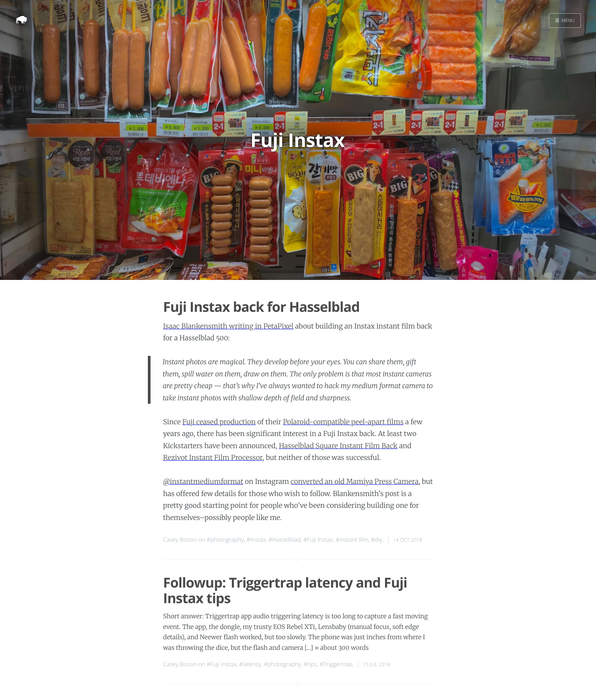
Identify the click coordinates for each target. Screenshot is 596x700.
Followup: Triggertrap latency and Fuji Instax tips (285, 590)
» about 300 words (342, 648)
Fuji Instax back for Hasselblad (261, 307)
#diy (376, 540)
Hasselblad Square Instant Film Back (338, 446)
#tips (310, 664)
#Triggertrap (336, 664)
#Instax (256, 540)
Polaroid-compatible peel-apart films (343, 422)
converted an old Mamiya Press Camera (355, 481)
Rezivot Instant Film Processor (213, 457)
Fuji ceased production (219, 422)
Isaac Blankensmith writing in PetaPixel (228, 326)
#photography (225, 540)
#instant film (352, 540)
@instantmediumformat (203, 481)
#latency (250, 664)
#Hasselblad (284, 540)
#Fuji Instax (318, 540)
